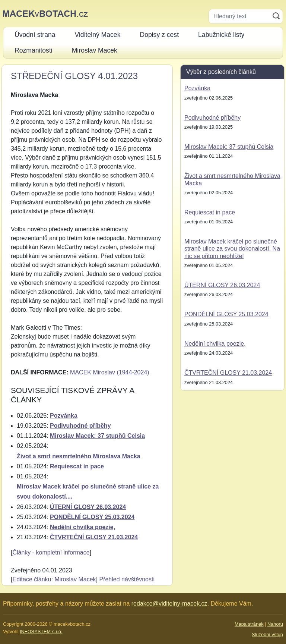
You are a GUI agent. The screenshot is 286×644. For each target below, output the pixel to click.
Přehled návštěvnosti (127, 579)
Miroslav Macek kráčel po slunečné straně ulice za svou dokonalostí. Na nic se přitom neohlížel (232, 249)
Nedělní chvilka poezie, (82, 527)
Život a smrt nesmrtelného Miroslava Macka (79, 456)
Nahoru (275, 624)
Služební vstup (267, 634)
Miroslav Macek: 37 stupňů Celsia (97, 436)
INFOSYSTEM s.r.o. (41, 632)
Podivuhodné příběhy (80, 426)
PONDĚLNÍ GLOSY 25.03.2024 (92, 517)
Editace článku (32, 579)
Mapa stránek (249, 624)
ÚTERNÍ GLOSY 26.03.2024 (88, 507)
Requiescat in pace (77, 466)
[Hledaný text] (239, 16)
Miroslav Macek (75, 579)
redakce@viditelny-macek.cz (169, 604)
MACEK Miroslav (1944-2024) (110, 372)
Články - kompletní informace (51, 552)
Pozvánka (64, 416)
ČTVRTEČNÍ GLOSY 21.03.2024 (94, 537)
